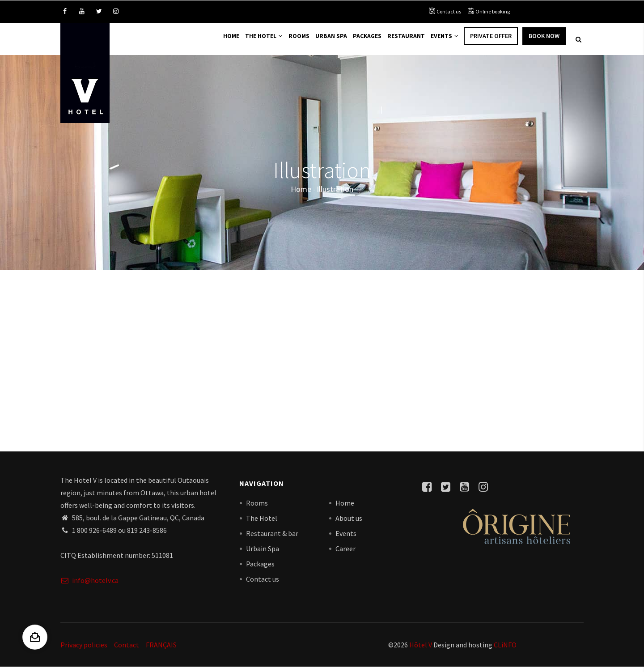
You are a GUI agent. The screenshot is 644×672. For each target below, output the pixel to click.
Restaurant (402, 41)
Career (345, 553)
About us (349, 523)
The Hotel (250, 41)
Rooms (288, 41)
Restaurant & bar (272, 538)
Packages (361, 41)
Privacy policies (84, 650)
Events (443, 41)
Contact (127, 650)
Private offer (491, 41)
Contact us (449, 11)
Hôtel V (421, 650)
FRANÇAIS (161, 650)
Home (214, 41)
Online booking (493, 11)
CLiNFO (504, 650)
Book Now (544, 41)
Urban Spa (322, 41)
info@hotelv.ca (89, 585)
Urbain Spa (263, 553)
